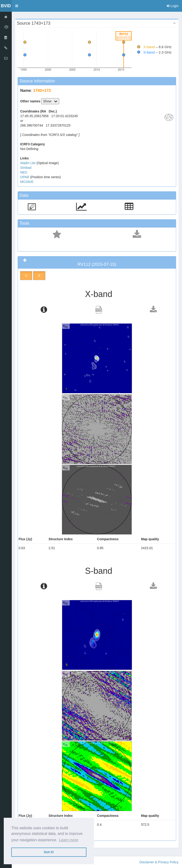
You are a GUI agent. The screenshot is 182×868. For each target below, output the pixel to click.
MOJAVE (27, 182)
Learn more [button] (69, 840)
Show (50, 101)
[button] (17, 6)
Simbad (26, 168)
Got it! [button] (49, 852)
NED (24, 172)
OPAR (25, 177)
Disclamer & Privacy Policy (159, 862)
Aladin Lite (28, 163)
